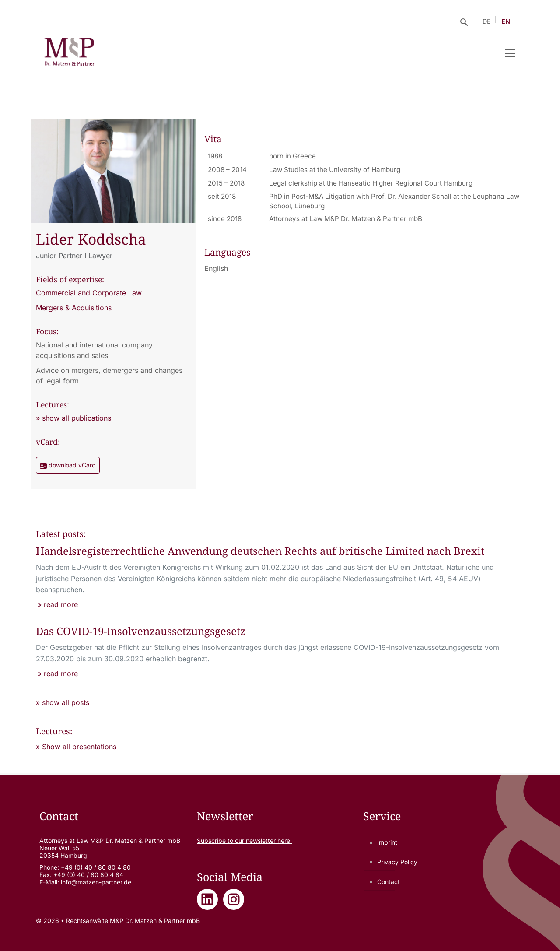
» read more (58, 604)
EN (506, 21)
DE (487, 21)
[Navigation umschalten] (510, 53)
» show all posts (63, 702)
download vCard (68, 465)
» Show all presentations (76, 747)
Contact (388, 882)
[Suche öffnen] (464, 21)
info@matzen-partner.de (96, 882)
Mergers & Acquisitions (74, 308)
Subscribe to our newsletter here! (244, 840)
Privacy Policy (397, 862)
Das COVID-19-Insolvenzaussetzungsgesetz (141, 631)
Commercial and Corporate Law (89, 293)
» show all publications (73, 418)
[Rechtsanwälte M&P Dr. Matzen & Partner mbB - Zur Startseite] (69, 53)
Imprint (387, 842)
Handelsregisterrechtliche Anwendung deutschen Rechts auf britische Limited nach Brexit (261, 551)
